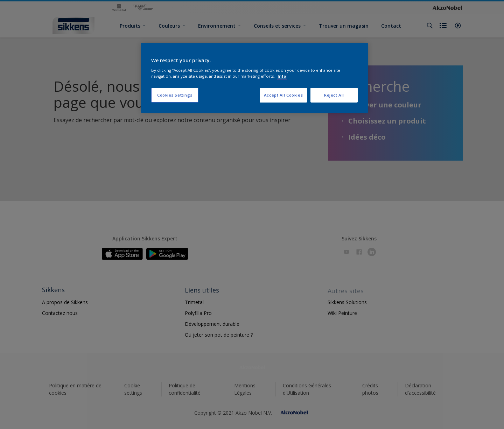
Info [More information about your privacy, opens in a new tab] (282, 76)
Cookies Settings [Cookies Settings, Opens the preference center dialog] (175, 95)
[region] (254, 78)
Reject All (334, 95)
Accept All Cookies (283, 95)
